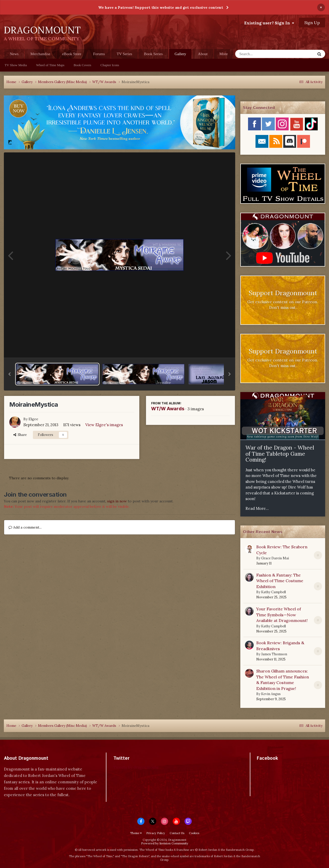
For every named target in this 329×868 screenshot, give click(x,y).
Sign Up (312, 23)
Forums (99, 54)
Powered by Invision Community (165, 843)
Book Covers (83, 65)
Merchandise (40, 54)
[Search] (262, 54)
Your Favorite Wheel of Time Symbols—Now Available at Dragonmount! (282, 615)
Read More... (257, 508)
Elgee (33, 419)
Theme (136, 833)
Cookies (194, 833)
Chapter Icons (110, 65)
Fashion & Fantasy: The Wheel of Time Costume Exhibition (280, 581)
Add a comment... (25, 527)
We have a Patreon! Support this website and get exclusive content (161, 7)
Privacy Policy (156, 833)
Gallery (180, 55)
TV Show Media (16, 65)
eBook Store (72, 54)
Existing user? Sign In (269, 23)
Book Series (153, 54)
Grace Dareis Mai (275, 558)
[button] (10, 374)
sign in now (117, 501)
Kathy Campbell (273, 592)
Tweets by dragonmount (136, 767)
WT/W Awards (168, 409)
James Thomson (274, 654)
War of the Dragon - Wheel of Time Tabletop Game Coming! (280, 454)
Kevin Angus (271, 694)
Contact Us (177, 833)
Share (20, 435)
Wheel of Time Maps (50, 65)
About (203, 54)
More (224, 54)
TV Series (124, 54)
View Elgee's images (104, 425)
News (14, 54)
